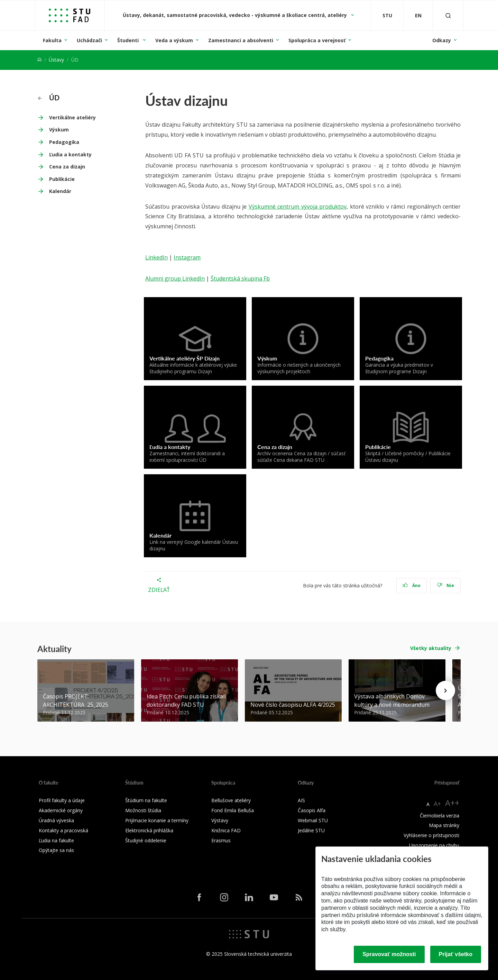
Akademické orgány (61, 810)
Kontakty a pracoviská (63, 830)
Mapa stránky (444, 825)
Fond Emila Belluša (233, 810)
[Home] (39, 60)
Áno (412, 585)
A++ (452, 803)
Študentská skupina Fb (240, 278)
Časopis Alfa (312, 810)
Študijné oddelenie (146, 840)
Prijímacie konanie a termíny (157, 820)
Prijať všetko (456, 954)
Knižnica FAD (226, 830)
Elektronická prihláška (149, 830)
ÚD (49, 98)
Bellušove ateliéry (231, 800)
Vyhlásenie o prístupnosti (431, 835)
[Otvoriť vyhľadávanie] (448, 15)
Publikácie (62, 179)
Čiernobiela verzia (440, 816)
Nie (446, 585)
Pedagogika (64, 142)
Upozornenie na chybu (434, 845)
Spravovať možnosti (389, 954)
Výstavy (220, 820)
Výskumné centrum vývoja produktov (298, 207)
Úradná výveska (56, 820)
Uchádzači (89, 40)
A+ (437, 804)
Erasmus (221, 840)
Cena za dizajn (67, 167)
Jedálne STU (311, 830)
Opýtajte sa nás (56, 850)
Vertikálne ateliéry (72, 117)
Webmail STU (313, 820)
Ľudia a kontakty (70, 154)
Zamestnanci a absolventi (241, 40)
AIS (301, 800)
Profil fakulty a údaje (62, 800)
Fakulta (52, 40)
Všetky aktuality (431, 648)
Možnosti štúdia (143, 810)
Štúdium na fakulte (146, 800)
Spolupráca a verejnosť (317, 40)
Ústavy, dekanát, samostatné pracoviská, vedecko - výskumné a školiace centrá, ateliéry (236, 15)
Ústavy (56, 60)
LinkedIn (156, 257)
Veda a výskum (174, 40)
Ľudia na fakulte (56, 840)
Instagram (187, 257)
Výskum (59, 130)
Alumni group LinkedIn (175, 278)
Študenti (129, 40)
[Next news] (445, 690)
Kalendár (60, 191)
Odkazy (442, 40)
